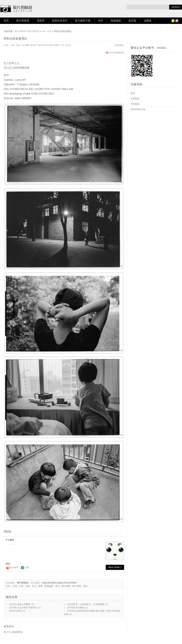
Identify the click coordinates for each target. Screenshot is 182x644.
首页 (6, 21)
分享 (21, 586)
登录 (9, 632)
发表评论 (119, 45)
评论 (135, 104)
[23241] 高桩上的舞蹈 (20, 604)
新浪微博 (14, 567)
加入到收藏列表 (116, 53)
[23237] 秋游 (15, 611)
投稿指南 (116, 21)
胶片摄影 (66, 586)
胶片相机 (77, 586)
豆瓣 (26, 567)
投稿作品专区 (60, 21)
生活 (17, 63)
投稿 (28, 586)
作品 (15, 586)
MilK (27, 45)
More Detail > (115, 567)
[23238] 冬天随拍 (76, 608)
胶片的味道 (23, 21)
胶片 (6, 63)
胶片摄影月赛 (83, 21)
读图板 (148, 21)
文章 (135, 99)
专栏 (101, 21)
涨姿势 (41, 21)
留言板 (132, 21)
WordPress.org (138, 109)
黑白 (6, 68)
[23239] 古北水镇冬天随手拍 (23, 608)
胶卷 (40, 586)
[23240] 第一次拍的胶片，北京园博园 (86, 604)
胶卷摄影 (49, 586)
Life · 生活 (47, 31)
